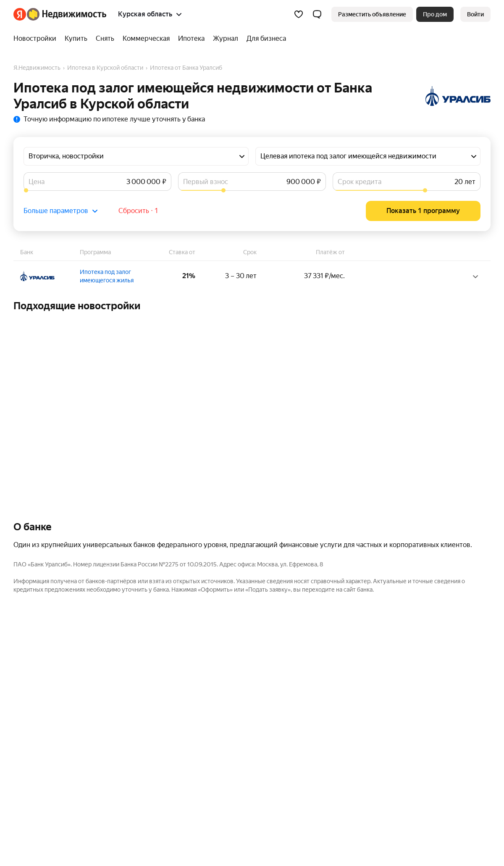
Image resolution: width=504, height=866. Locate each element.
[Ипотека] (191, 39)
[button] (317, 14)
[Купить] (76, 39)
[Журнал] (226, 39)
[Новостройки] (37, 39)
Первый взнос (206, 182)
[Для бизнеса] (264, 39)
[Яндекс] (20, 14)
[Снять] (105, 39)
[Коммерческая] (146, 39)
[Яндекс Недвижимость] (67, 14)
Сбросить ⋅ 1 (138, 211)
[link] (475, 14)
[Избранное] (299, 14)
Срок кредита (360, 182)
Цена (37, 182)
